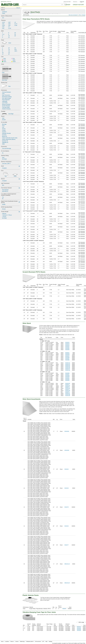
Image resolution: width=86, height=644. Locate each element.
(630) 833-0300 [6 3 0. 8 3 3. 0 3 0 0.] (67, 2)
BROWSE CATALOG (7, 2)
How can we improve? (73, 15)
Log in (82, 2)
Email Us (75, 2)
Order (68, 5)
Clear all (18, 8)
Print (80, 15)
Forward (84, 15)
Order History (78, 5)
